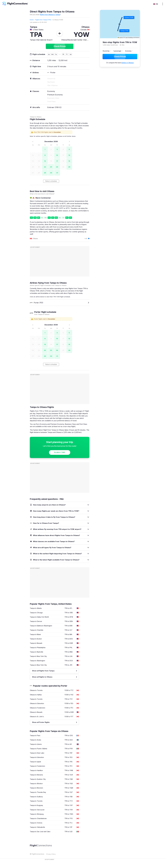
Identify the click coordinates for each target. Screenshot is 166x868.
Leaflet (120, 38)
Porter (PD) (37, 303)
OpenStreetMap (129, 38)
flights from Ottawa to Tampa (50, 15)
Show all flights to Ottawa (42, 677)
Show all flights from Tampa (43, 671)
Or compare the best (120, 63)
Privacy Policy (51, 854)
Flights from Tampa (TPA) (43, 20)
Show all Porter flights (41, 722)
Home (32, 20)
